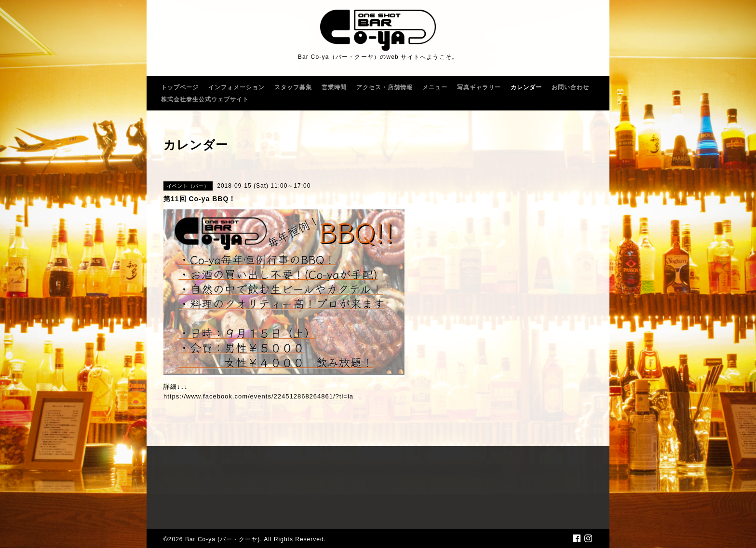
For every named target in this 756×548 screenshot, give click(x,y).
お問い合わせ (570, 87)
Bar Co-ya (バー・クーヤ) (223, 539)
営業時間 (334, 87)
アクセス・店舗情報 (385, 87)
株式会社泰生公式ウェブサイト (205, 99)
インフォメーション (236, 87)
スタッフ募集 (293, 87)
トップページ (180, 87)
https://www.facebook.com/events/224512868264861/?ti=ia (258, 396)
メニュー (435, 87)
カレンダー (526, 87)
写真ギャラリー (479, 87)
